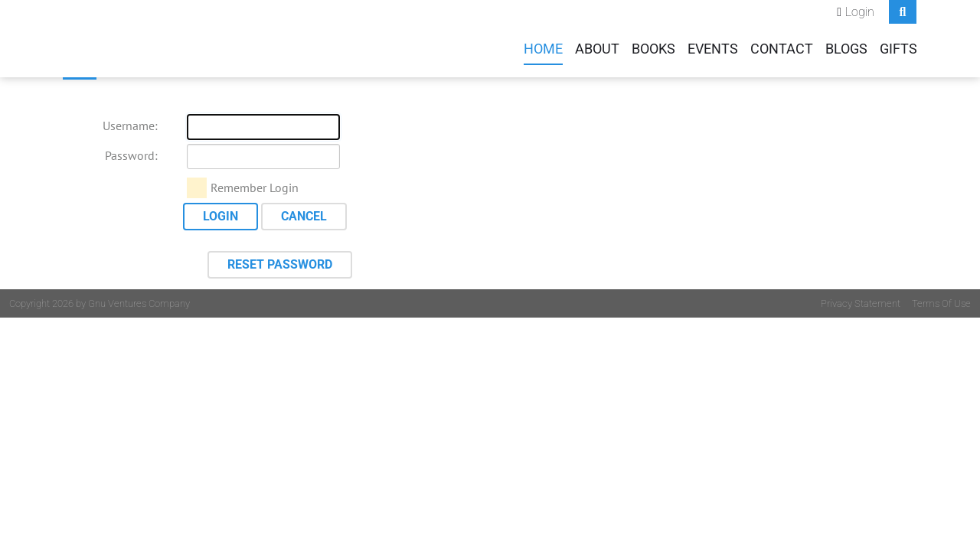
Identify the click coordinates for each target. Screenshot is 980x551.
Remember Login (255, 187)
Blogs (846, 49)
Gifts (898, 49)
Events (713, 49)
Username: (130, 126)
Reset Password (280, 264)
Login (860, 12)
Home (543, 49)
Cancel (304, 216)
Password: (131, 155)
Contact (782, 49)
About (597, 49)
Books (653, 49)
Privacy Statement (861, 303)
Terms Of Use (941, 303)
